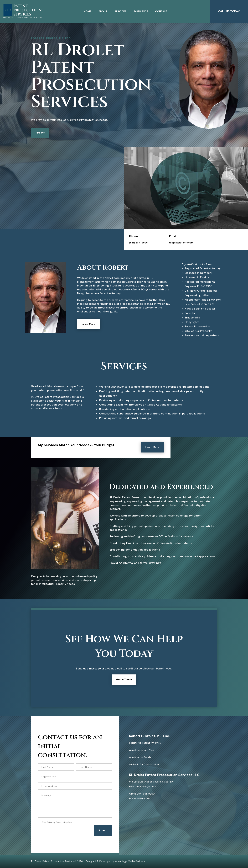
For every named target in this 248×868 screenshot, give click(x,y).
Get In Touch (124, 679)
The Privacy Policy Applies (55, 822)
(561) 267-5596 (138, 243)
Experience (141, 12)
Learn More (89, 324)
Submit (103, 830)
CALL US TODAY (229, 11)
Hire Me (40, 133)
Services (120, 12)
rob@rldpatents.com (181, 243)
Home (88, 12)
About (103, 12)
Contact (161, 12)
